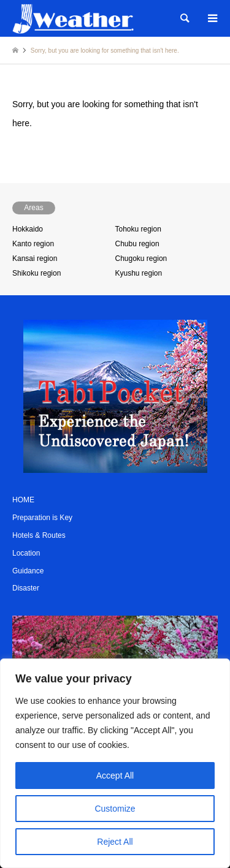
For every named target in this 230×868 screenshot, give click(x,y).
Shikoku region (36, 273)
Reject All (115, 842)
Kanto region (33, 244)
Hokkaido (28, 229)
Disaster (26, 588)
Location (26, 553)
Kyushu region (139, 273)
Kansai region (35, 259)
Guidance (28, 571)
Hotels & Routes (39, 535)
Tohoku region (138, 229)
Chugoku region (141, 259)
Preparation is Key (42, 518)
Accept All (115, 776)
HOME (23, 500)
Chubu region (137, 244)
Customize (115, 809)
